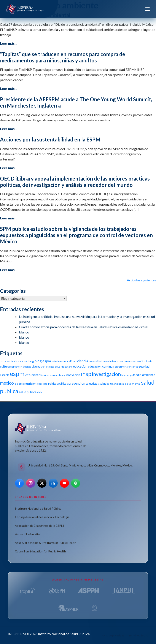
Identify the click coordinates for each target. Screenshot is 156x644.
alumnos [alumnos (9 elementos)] (23, 361)
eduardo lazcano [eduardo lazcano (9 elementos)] (64, 367)
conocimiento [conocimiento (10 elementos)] (110, 361)
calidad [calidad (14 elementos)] (72, 361)
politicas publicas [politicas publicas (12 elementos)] (58, 384)
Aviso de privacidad (113, 635)
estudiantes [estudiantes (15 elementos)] (33, 375)
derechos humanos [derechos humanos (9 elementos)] (21, 367)
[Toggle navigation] (147, 9)
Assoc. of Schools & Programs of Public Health (46, 543)
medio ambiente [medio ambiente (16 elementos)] (144, 375)
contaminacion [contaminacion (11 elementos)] (127, 361)
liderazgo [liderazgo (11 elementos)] (127, 375)
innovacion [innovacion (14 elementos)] (73, 375)
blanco (24, 332)
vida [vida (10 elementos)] (40, 392)
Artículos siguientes (141, 280)
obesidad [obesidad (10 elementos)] (42, 384)
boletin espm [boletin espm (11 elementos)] (59, 361)
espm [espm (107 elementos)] (17, 374)
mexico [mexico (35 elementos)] (7, 383)
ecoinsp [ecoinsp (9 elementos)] (50, 367)
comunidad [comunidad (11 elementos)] (96, 361)
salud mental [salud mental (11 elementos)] (133, 384)
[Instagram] (31, 483)
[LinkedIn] (53, 483)
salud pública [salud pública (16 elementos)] (28, 392)
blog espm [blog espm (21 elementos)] (43, 361)
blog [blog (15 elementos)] (31, 361)
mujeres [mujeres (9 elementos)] (19, 384)
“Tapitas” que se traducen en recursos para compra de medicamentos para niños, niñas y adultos (63, 57)
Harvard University (27, 534)
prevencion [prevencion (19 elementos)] (77, 383)
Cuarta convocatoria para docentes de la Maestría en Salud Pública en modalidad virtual (84, 327)
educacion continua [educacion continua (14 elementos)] (101, 366)
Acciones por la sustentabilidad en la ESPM (50, 139)
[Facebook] (19, 483)
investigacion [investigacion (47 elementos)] (106, 374)
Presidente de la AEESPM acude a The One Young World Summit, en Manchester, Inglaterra (76, 102)
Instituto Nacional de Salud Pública (38, 508)
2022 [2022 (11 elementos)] (3, 361)
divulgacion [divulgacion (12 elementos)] (38, 367)
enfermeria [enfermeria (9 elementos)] (121, 367)
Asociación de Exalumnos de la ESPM (39, 526)
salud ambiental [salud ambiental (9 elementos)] (116, 384)
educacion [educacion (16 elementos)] (80, 366)
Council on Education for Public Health (40, 551)
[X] (42, 483)
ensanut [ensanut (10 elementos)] (133, 367)
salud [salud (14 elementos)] (103, 383)
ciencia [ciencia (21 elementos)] (83, 361)
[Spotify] (76, 483)
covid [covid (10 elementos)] (140, 361)
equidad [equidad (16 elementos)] (144, 366)
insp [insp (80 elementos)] (86, 374)
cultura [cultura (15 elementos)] (5, 366)
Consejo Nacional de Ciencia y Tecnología (42, 517)
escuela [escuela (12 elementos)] (5, 375)
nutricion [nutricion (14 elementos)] (30, 383)
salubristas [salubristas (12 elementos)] (92, 384)
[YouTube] (64, 483)
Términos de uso (138, 635)
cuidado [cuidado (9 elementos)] (148, 361)
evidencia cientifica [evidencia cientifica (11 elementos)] (54, 375)
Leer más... (9, 43)
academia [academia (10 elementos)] (12, 361)
